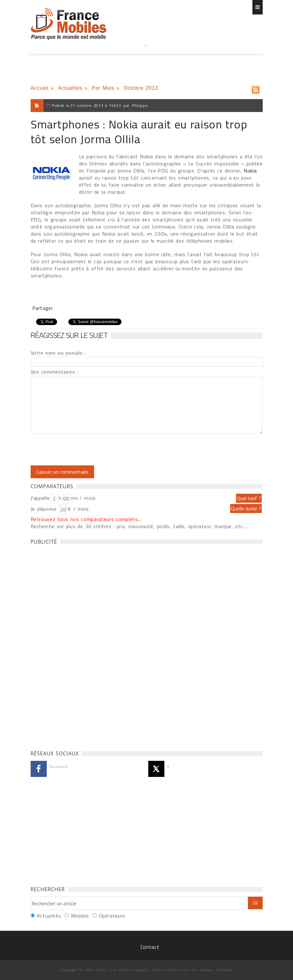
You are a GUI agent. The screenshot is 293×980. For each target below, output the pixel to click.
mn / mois (83, 498)
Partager (43, 308)
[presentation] (84, 450)
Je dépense (45, 509)
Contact (150, 947)
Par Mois (103, 88)
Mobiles (80, 916)
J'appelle (40, 498)
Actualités (70, 88)
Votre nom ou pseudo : (58, 353)
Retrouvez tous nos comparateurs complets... (86, 519)
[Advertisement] (147, 58)
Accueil (40, 88)
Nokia (250, 171)
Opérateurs (112, 916)
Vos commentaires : (54, 372)
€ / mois (78, 509)
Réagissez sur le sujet (69, 335)
